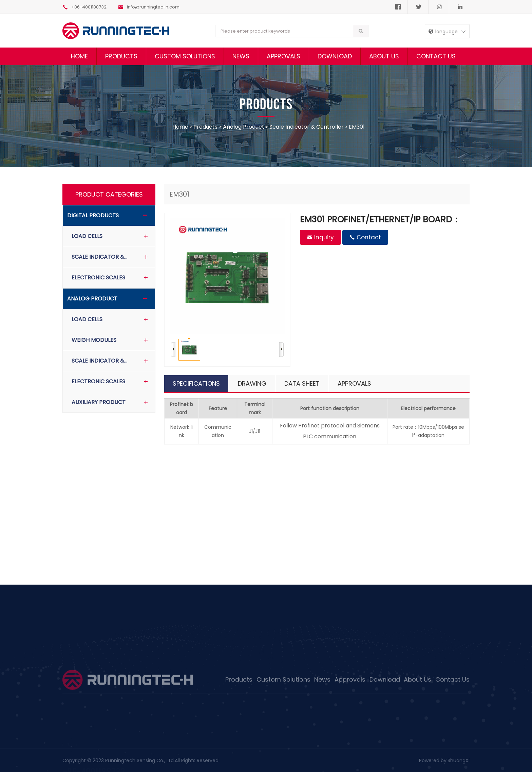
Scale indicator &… (99, 257)
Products (121, 56)
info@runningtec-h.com (149, 7)
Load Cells (87, 236)
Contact (365, 237)
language (443, 32)
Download (335, 56)
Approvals (283, 56)
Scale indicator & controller (307, 127)
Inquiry (320, 237)
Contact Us (436, 56)
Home (79, 56)
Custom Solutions (185, 56)
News (241, 56)
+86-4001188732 (84, 7)
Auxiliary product (99, 402)
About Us (384, 56)
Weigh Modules (94, 340)
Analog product (244, 127)
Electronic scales (98, 278)
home (181, 127)
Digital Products (93, 215)
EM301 (357, 127)
